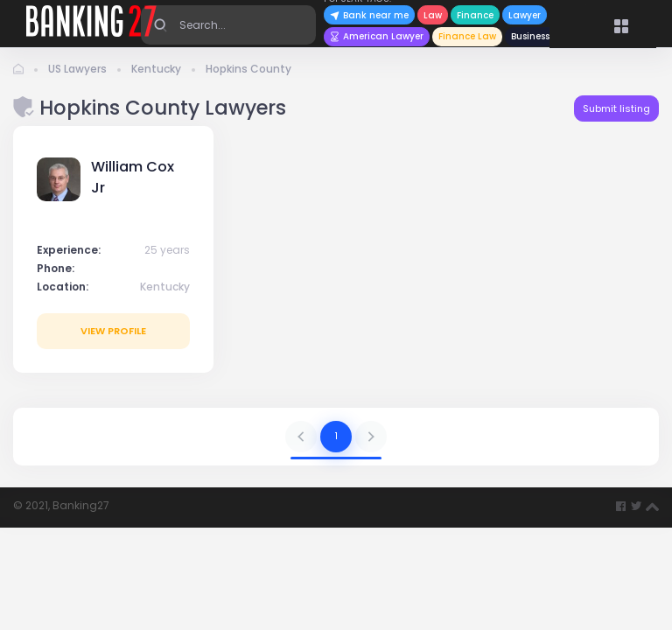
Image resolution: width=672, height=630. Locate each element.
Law (433, 15)
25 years (167, 250)
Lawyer (525, 15)
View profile (113, 331)
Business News (543, 36)
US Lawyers (77, 69)
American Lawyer (377, 36)
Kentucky (156, 69)
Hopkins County (248, 69)
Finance (475, 15)
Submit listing (616, 108)
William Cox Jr (133, 177)
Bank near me (369, 15)
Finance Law (467, 36)
